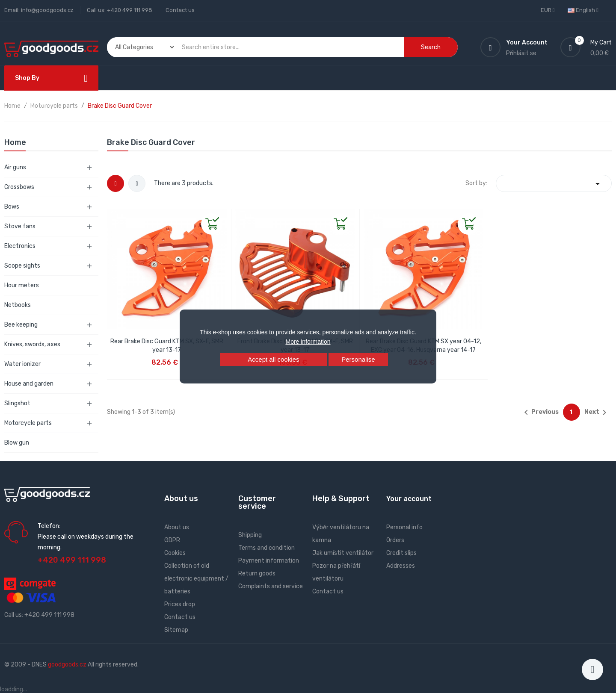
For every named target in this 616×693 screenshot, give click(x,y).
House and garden (29, 384)
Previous (540, 413)
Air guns (15, 167)
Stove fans (20, 226)
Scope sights (22, 266)
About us (177, 527)
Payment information (269, 561)
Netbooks (18, 305)
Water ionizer (22, 364)
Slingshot (17, 403)
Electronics (20, 246)
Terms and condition (267, 548)
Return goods (257, 574)
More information (308, 342)
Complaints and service (271, 586)
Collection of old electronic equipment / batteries (196, 579)
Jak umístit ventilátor (343, 553)
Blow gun (17, 443)
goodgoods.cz (67, 665)
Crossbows (19, 187)
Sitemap (176, 630)
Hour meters (22, 285)
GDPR (172, 540)
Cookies (175, 553)
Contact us (180, 10)
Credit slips (401, 553)
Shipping (250, 535)
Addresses (401, 566)
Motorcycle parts (28, 423)
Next (597, 413)
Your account (409, 499)
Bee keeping (21, 325)
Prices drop (180, 604)
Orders (395, 540)
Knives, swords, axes (32, 344)
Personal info (404, 527)
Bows (12, 207)
